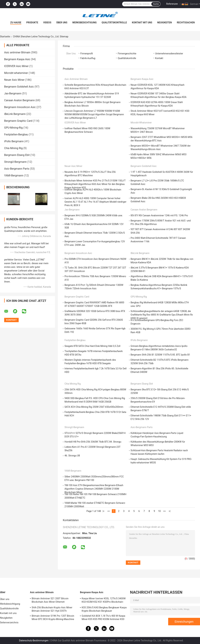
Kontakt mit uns (142, 23)
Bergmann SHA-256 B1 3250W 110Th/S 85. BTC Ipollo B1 (160, 355)
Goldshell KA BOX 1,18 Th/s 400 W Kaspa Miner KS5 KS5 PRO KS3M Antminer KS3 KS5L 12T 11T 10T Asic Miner (103, 618)
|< (104, 511)
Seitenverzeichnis (9, 622)
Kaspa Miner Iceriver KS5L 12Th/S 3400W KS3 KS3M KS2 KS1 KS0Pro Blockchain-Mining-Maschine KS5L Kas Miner (104, 601)
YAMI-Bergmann (14, 176)
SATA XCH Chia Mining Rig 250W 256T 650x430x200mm (94, 407)
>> (165, 511)
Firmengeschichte (127, 54)
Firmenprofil (87, 54)
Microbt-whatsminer (16, 73)
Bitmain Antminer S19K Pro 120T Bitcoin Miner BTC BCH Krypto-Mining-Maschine (53, 617)
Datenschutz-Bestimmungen (34, 640)
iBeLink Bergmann (15, 114)
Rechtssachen (186, 23)
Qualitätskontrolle (114, 23)
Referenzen (172, 4)
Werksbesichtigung (84, 23)
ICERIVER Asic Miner (16, 66)
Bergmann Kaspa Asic (17, 59)
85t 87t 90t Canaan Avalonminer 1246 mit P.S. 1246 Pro (159, 215)
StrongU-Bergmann (15, 162)
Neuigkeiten (164, 23)
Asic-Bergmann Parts (17, 169)
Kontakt (159, 58)
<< (108, 511)
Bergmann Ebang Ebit (17, 155)
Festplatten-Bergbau (16, 134)
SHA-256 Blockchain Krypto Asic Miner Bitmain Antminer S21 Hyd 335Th (52, 609)
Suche (156, 4)
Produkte (32, 23)
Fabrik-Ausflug (88, 58)
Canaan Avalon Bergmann (19, 100)
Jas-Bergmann (13, 93)
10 (159, 511)
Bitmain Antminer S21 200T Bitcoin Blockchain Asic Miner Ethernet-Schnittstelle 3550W (50, 601)
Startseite (5, 37)
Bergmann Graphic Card (18, 121)
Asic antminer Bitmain (17, 52)
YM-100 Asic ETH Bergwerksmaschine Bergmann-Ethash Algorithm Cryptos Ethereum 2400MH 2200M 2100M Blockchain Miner (94, 489)
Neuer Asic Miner (14, 80)
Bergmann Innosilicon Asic (20, 107)
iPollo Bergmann (14, 141)
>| (170, 511)
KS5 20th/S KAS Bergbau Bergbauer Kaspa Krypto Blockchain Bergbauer (104, 609)
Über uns (62, 23)
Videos (47, 23)
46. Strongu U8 (72, 456)
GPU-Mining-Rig (13, 128)
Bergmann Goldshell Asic (19, 87)
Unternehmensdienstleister (169, 54)
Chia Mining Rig (13, 148)
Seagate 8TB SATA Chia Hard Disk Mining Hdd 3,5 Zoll (92, 346)
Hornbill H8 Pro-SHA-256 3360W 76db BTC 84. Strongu (93, 442)
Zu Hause (16, 23)
